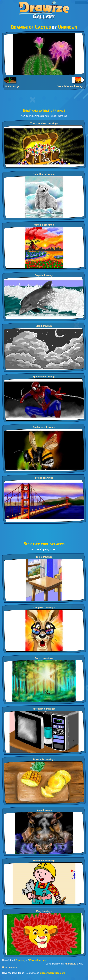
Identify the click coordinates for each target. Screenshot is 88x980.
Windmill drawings (44, 225)
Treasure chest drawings (44, 123)
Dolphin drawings (44, 275)
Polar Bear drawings (44, 174)
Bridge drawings (44, 478)
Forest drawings (44, 658)
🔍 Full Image (12, 87)
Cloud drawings (44, 326)
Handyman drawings (44, 861)
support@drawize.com (52, 973)
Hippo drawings (44, 810)
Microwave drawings (44, 709)
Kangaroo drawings (44, 608)
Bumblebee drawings (44, 427)
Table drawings (44, 557)
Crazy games (9, 967)
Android (69, 964)
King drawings (44, 911)
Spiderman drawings (44, 377)
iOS (76, 964)
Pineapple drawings (44, 759)
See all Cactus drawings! (71, 86)
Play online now (38, 960)
